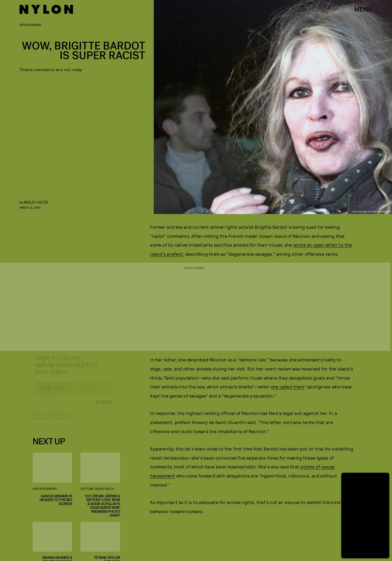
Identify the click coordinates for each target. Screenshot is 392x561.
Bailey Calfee (36, 202)
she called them (288, 387)
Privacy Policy (59, 422)
